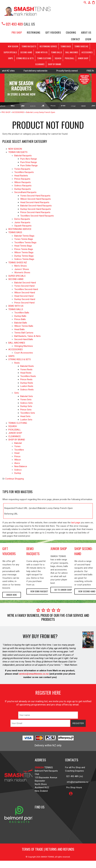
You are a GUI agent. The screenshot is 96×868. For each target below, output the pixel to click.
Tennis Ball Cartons (24, 333)
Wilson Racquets (23, 182)
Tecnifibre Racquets (24, 172)
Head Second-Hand (24, 296)
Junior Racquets (22, 222)
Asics (17, 463)
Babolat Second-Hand (25, 283)
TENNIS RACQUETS (29, 46)
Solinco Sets (27, 403)
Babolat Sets (27, 396)
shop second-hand (84, 551)
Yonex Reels (26, 370)
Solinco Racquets (23, 186)
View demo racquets (40, 591)
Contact (76, 39)
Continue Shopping (14, 479)
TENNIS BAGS (66, 46)
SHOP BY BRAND (54, 64)
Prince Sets (26, 410)
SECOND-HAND (26, 52)
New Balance (21, 466)
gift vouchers (9, 551)
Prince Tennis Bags (24, 249)
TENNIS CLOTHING (44, 58)
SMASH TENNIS (47, 857)
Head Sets (25, 416)
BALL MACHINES (72, 52)
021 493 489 (12, 24)
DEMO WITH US (42, 52)
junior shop (59, 549)
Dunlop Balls (20, 316)
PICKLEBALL (70, 58)
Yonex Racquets (22, 169)
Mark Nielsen (71, 665)
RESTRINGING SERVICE (48, 46)
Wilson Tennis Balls (24, 326)
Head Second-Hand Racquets (35, 202)
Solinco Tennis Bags (24, 259)
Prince (17, 456)
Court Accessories (24, 353)
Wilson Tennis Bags (24, 252)
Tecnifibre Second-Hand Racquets (37, 216)
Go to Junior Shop (63, 590)
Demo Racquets (22, 219)
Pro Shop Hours (74, 787)
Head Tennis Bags (23, 246)
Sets (17, 393)
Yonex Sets (26, 400)
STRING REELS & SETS (25, 58)
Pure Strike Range (29, 166)
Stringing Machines (24, 346)
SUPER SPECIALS (10, 52)
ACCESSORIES (87, 52)
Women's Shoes (22, 272)
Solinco (18, 470)
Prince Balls (20, 319)
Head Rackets (21, 176)
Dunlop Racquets (23, 189)
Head (17, 453)
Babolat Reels (27, 366)
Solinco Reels (27, 390)
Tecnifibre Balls (22, 313)
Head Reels (26, 373)
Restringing (34, 33)
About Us (86, 33)
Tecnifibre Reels (28, 376)
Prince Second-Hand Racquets (35, 212)
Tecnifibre (19, 450)
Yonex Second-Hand (24, 286)
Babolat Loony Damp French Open (41, 112)
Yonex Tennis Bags (24, 239)
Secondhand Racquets (25, 192)
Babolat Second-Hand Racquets (36, 206)
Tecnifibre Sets (28, 413)
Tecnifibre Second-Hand (26, 289)
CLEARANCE (40, 64)
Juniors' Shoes (22, 269)
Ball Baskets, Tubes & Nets (27, 336)
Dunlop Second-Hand (25, 299)
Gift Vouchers (53, 33)
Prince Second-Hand (24, 303)
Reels (17, 363)
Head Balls (19, 329)
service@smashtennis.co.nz (33, 674)
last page (76, 523)
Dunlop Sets (26, 406)
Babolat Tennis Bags (24, 236)
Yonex (17, 446)
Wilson (18, 460)
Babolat (18, 443)
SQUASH (58, 58)
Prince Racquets (22, 179)
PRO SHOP (17, 33)
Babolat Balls (21, 323)
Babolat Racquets (23, 156)
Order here (12, 595)
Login (88, 39)
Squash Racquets (23, 226)
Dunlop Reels (27, 383)
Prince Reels (26, 379)
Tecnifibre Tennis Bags (25, 242)
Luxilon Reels (27, 386)
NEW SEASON (13, 46)
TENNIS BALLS (56, 52)
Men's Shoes (21, 266)
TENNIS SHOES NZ (81, 46)
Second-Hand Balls (24, 339)
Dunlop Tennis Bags (24, 256)
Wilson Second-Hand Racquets (36, 199)
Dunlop (18, 473)
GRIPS (10, 58)
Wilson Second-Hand (25, 293)
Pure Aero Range (29, 159)
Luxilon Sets (26, 420)
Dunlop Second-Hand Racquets (36, 209)
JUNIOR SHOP (83, 58)
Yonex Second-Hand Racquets (35, 196)
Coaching (71, 33)
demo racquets (33, 551)
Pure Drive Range (29, 162)
